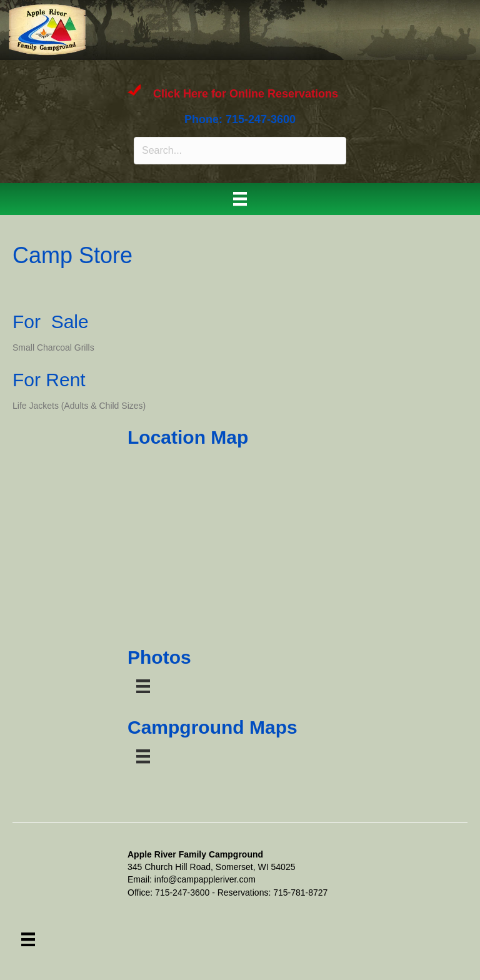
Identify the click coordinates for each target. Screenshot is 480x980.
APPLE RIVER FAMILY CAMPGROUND (214, 28)
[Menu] (240, 199)
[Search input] (240, 151)
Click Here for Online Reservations (246, 94)
